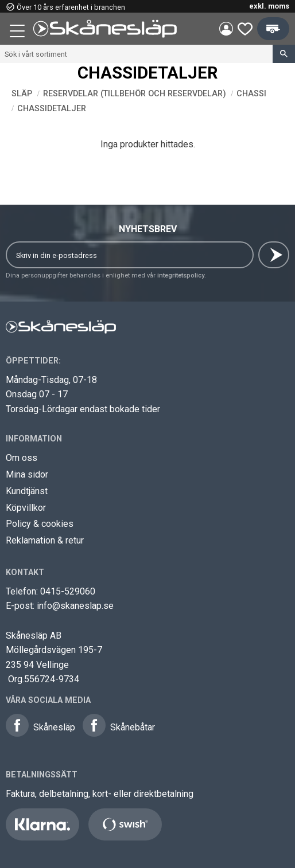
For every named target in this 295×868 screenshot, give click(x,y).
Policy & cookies (40, 524)
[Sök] (284, 54)
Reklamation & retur (45, 540)
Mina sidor (27, 474)
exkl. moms (269, 6)
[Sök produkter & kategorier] (136, 54)
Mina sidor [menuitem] (226, 29)
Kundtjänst (27, 491)
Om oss (22, 458)
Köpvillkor (26, 508)
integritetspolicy (181, 275)
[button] (18, 33)
